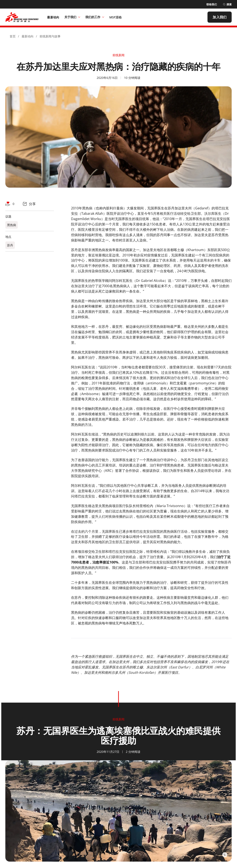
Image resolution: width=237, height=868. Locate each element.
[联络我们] (212, 4)
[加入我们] (220, 17)
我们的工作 (95, 17)
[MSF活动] (115, 17)
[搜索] (227, 4)
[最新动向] (53, 17)
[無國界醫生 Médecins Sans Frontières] (22, 17)
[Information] (225, 855)
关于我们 (72, 17)
